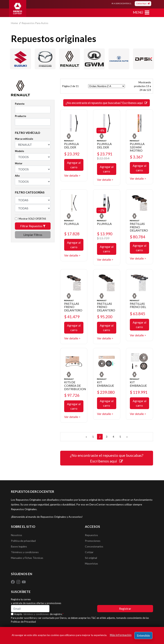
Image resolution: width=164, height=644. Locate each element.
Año (17, 176)
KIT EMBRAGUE (105, 384)
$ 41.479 (72, 317)
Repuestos (91, 535)
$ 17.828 (72, 234)
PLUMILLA (72, 224)
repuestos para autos (35, 23)
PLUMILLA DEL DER (72, 145)
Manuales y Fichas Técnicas (27, 558)
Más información (121, 635)
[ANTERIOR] (86, 437)
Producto (20, 116)
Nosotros (17, 535)
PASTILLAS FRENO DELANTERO (139, 227)
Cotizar (89, 552)
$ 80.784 (137, 237)
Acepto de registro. (39, 614)
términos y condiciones (36, 614)
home (14, 23)
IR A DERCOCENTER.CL (121, 3)
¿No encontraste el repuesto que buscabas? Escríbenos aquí (107, 103)
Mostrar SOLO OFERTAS (32, 219)
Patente (20, 104)
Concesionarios (94, 546)
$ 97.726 (72, 395)
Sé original (91, 558)
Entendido (143, 635)
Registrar (125, 609)
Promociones (93, 541)
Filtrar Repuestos (33, 226)
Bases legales (19, 546)
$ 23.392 (72, 154)
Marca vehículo (24, 139)
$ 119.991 (139, 392)
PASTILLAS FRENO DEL (138, 305)
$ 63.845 (137, 314)
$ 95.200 (105, 317)
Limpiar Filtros (33, 235)
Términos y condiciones (25, 552)
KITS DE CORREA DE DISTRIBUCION (75, 385)
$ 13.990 (105, 236)
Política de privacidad (23, 541)
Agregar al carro (74, 165)
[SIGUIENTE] (127, 437)
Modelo (19, 151)
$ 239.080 (106, 392)
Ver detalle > (72, 175)
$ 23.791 (105, 156)
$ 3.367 (136, 157)
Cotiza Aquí (143, 3)
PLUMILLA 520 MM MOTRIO (137, 147)
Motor (19, 163)
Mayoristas (91, 563)
